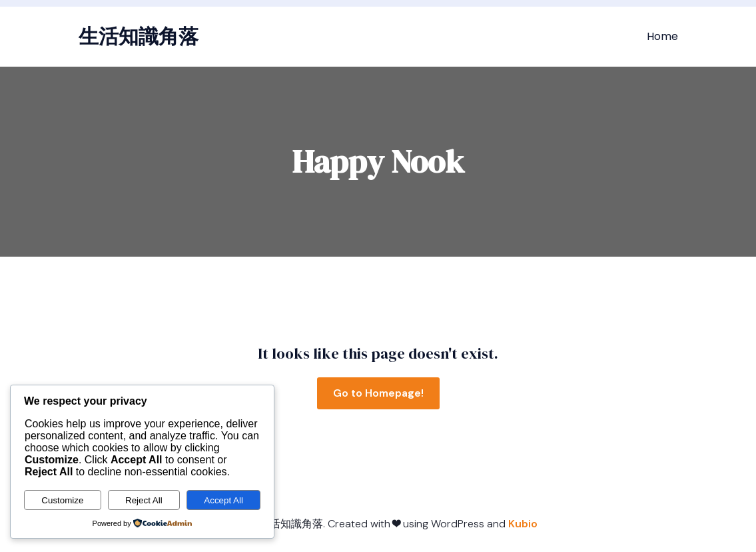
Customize (62, 500)
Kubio (523, 524)
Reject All (144, 500)
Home (662, 36)
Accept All (223, 500)
